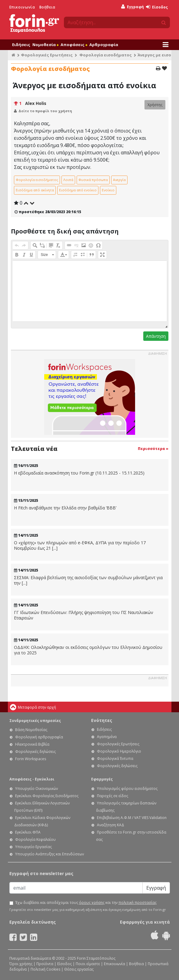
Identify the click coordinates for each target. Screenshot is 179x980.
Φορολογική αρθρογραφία (39, 737)
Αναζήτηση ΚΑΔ (111, 825)
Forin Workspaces (31, 759)
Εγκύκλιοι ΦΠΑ (28, 832)
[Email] (76, 888)
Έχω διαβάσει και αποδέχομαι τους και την (86, 903)
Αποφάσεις (74, 45)
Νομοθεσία (45, 45)
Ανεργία (119, 180)
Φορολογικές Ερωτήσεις (47, 55)
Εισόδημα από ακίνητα (35, 190)
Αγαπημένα (107, 737)
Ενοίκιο (108, 190)
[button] (17, 245)
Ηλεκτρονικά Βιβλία (32, 744)
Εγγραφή (133, 7)
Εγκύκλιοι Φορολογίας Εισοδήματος (47, 796)
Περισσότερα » (153, 449)
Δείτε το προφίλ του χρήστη (45, 111)
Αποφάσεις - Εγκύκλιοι (32, 779)
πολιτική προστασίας (138, 903)
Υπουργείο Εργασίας (33, 847)
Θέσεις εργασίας (79, 969)
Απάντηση (156, 336)
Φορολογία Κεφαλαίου (35, 839)
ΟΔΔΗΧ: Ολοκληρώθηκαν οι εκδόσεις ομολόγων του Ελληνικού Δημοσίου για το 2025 (88, 650)
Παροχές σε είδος (113, 796)
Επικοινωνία (22, 7)
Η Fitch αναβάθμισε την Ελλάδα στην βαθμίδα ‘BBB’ (65, 508)
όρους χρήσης (92, 903)
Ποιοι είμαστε (88, 964)
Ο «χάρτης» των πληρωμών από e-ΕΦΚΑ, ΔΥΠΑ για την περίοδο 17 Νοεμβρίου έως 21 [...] (80, 545)
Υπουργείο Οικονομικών (36, 789)
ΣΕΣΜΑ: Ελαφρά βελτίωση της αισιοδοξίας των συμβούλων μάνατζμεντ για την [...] (88, 580)
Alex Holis (36, 103)
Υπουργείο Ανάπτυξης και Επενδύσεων (50, 854)
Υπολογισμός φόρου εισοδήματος (127, 789)
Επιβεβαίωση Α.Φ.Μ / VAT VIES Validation (132, 818)
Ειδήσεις (21, 45)
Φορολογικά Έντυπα (115, 758)
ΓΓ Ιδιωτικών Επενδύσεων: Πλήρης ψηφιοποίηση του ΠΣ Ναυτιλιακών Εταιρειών (84, 615)
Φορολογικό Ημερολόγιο (119, 751)
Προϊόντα (45, 964)
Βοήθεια (47, 7)
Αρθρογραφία (104, 45)
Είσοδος (157, 7)
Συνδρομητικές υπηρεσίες (35, 721)
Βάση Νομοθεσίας (31, 730)
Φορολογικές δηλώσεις (35, 752)
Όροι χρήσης (21, 964)
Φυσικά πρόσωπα (93, 180)
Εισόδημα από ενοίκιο (78, 190)
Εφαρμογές (102, 779)
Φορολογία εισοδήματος (106, 55)
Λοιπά (68, 180)
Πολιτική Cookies (45, 969)
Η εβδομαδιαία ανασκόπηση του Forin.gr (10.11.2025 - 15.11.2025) (79, 473)
